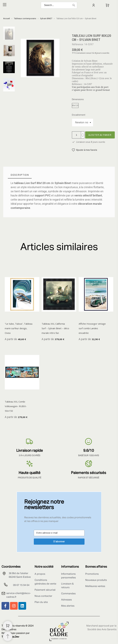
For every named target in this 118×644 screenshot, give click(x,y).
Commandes (68, 594)
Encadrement (79, 115)
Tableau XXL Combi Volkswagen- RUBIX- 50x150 (16, 406)
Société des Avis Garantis (102, 630)
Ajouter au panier (100, 135)
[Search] (59, 5)
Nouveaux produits (96, 580)
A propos (40, 574)
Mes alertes (68, 606)
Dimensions (78, 99)
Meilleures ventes (95, 586)
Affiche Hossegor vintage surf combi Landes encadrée (92, 328)
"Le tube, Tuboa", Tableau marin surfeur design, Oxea (19, 328)
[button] (85, 150)
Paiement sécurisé (45, 590)
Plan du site (41, 602)
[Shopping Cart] (8, 626)
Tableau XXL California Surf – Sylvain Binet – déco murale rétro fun (55, 328)
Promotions (92, 574)
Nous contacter (43, 596)
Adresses (66, 600)
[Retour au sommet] (8, 636)
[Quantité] (77, 135)
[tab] (20, 175)
